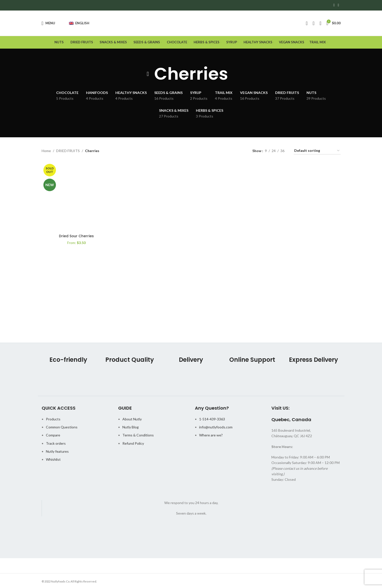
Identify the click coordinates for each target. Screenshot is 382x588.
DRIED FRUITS (68, 151)
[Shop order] (317, 152)
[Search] (314, 24)
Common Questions (62, 428)
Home (46, 151)
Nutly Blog (131, 428)
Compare (53, 436)
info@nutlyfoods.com (216, 428)
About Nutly (132, 420)
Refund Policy (133, 444)
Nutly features (57, 452)
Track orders (56, 444)
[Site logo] (191, 23)
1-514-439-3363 (212, 420)
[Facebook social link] (334, 5)
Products (53, 420)
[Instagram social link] (338, 5)
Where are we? (211, 436)
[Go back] (148, 75)
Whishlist (53, 460)
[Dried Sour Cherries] (76, 197)
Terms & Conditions (138, 436)
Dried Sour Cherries (76, 236)
